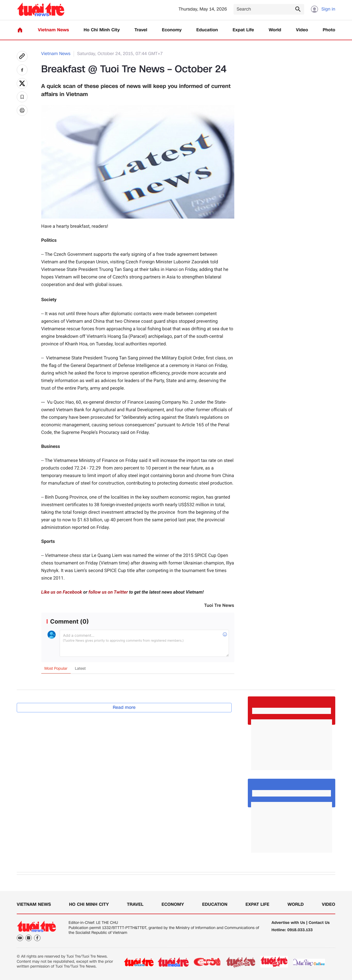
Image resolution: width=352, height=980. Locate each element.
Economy (172, 30)
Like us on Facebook (62, 592)
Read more (124, 707)
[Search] (269, 9)
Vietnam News (53, 30)
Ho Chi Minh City (102, 30)
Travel (141, 30)
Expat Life (243, 30)
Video (302, 30)
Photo (329, 30)
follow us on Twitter (108, 592)
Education (207, 30)
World (275, 30)
